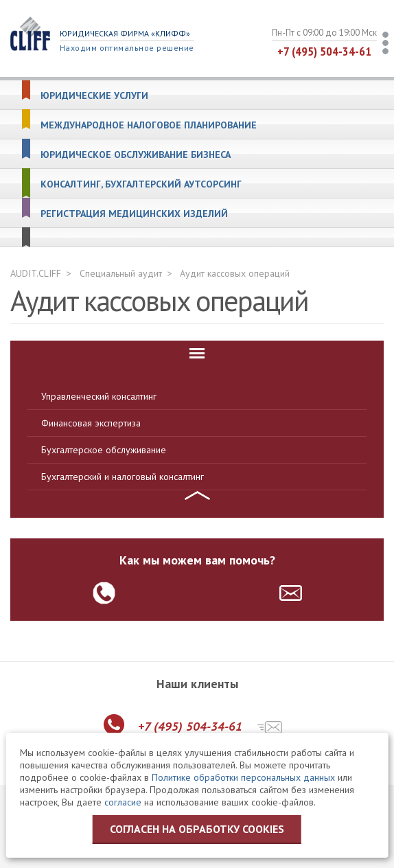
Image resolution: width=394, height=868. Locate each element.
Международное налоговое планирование (149, 125)
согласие (123, 802)
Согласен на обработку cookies (197, 829)
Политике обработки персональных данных (243, 777)
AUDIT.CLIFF (36, 273)
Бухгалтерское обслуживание (104, 450)
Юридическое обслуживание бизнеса (136, 155)
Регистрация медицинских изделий (134, 214)
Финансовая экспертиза (91, 423)
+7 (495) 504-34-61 (324, 51)
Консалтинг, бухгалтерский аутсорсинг (141, 184)
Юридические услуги (94, 96)
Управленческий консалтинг (99, 396)
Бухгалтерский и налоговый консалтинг (123, 477)
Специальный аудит (121, 273)
